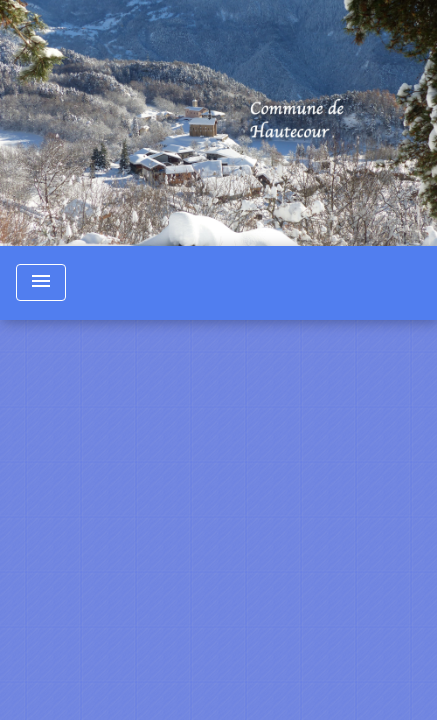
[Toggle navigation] (41, 282)
